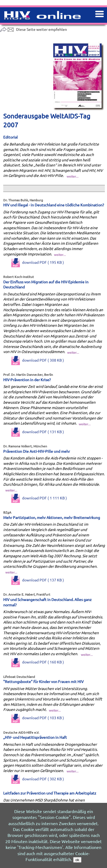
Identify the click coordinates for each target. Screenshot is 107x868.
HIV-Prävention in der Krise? (27, 380)
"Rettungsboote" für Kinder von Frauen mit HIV (43, 681)
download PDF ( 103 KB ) (38, 718)
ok (77, 860)
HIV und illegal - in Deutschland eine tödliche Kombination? (54, 205)
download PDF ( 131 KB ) (38, 432)
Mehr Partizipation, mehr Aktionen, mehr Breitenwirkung (52, 517)
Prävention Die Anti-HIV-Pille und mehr (37, 451)
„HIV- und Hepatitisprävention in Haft (35, 737)
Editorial (10, 137)
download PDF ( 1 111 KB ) (39, 498)
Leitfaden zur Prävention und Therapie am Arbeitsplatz (50, 793)
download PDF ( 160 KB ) (38, 662)
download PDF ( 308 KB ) (38, 360)
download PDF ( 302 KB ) (38, 779)
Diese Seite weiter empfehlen (33, 29)
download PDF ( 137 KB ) (38, 580)
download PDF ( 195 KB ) (38, 262)
